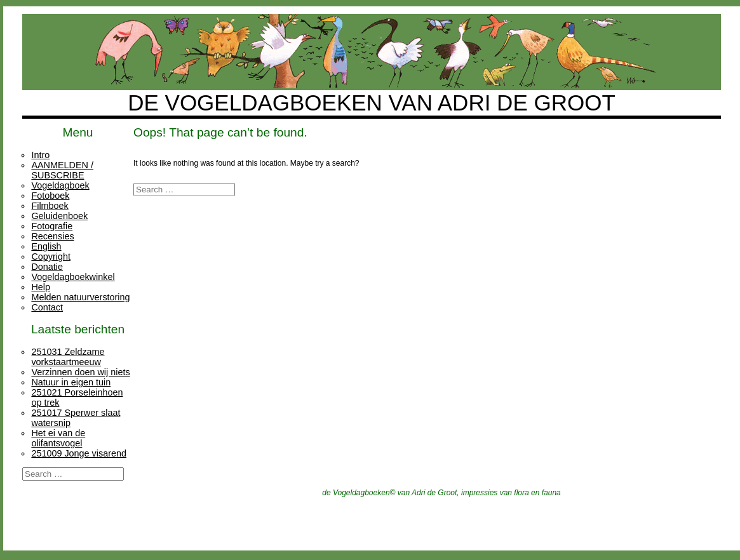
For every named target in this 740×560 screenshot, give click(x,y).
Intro (40, 155)
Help (41, 287)
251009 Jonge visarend (79, 453)
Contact (47, 307)
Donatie (47, 267)
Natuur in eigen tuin (71, 382)
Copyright (51, 257)
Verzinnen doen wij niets (80, 372)
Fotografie (52, 226)
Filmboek (50, 206)
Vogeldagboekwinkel (73, 277)
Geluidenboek (59, 216)
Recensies (52, 236)
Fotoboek (50, 196)
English (46, 246)
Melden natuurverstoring (80, 297)
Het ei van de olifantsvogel (58, 438)
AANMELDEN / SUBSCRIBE (62, 170)
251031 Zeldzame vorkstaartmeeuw (68, 357)
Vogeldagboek (60, 185)
